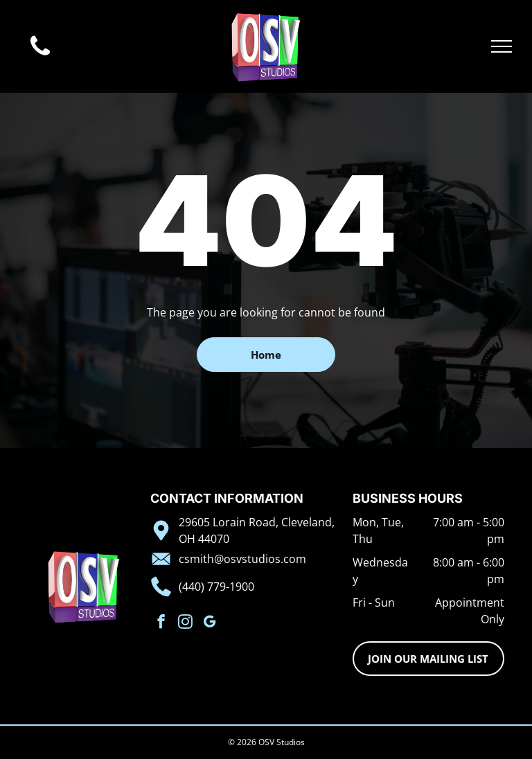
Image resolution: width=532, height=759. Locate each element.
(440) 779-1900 (216, 587)
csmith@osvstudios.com (242, 559)
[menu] (502, 46)
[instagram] (185, 623)
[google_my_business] (210, 623)
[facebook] (161, 623)
